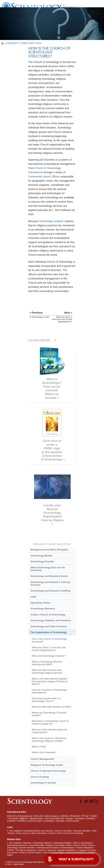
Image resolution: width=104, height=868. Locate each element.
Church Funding (40, 777)
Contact (52, 833)
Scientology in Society (43, 783)
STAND (10, 850)
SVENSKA (80, 819)
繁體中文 (24, 819)
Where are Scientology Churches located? (49, 714)
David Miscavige (37, 845)
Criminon (42, 850)
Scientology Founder (42, 561)
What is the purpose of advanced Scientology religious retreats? (49, 740)
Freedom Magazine (84, 848)
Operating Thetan (40, 603)
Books (11, 833)
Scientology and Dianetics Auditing (50, 591)
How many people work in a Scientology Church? (46, 700)
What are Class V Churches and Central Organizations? (49, 649)
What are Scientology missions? (49, 656)
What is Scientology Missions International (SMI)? (47, 663)
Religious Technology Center (47, 765)
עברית (85, 816)
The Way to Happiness (26, 850)
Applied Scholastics (67, 850)
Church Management (42, 759)
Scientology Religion (63, 843)
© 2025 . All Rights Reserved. (34, 862)
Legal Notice (18, 864)
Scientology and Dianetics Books (49, 576)
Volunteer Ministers (82, 831)
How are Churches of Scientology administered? (49, 691)
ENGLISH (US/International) (20, 816)
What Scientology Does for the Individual (48, 569)
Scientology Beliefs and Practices (38, 831)
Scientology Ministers (43, 609)
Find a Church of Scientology (70, 833)
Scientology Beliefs (42, 556)
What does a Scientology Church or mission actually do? (50, 722)
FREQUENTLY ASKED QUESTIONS (24, 43)
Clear (34, 597)
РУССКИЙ (13, 819)
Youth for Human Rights (53, 852)
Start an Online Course (84, 845)
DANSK (64, 816)
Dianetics (27, 843)
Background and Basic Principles (49, 550)
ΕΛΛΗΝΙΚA (49, 821)
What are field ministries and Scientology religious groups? (47, 671)
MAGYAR (60, 819)
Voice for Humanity (63, 831)
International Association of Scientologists (55, 848)
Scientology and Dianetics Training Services (50, 583)
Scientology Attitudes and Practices (51, 620)
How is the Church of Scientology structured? (49, 640)
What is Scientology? (83, 843)
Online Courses (23, 833)
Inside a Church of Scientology (48, 615)
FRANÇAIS (75, 816)
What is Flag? (39, 747)
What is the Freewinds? (44, 752)
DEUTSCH (50, 819)
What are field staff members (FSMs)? (52, 707)
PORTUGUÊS (73, 821)
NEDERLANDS (36, 819)
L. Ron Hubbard (14, 831)
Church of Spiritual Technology (48, 771)
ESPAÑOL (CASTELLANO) (30, 821)
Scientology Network (42, 843)
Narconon (52, 850)
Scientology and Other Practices (49, 626)
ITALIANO (60, 821)
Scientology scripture (51, 221)
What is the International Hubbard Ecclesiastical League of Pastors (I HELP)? (50, 681)
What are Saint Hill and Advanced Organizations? (49, 731)
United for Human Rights (30, 852)
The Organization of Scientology (48, 632)
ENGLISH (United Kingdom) (47, 816)
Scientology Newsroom (17, 845)
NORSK (69, 819)
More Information (39, 833)
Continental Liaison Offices (44, 176)
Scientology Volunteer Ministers (21, 848)
